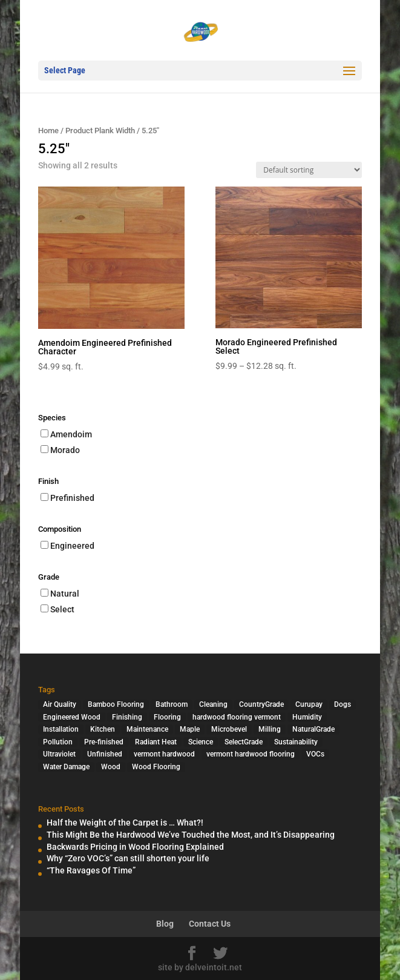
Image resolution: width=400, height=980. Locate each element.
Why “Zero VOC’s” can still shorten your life (128, 858)
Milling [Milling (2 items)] (270, 729)
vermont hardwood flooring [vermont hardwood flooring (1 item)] (251, 754)
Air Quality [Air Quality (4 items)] (60, 704)
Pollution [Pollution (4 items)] (58, 742)
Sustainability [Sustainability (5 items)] (296, 742)
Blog (165, 924)
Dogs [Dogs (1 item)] (343, 704)
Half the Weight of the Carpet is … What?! (125, 823)
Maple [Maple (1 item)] (190, 729)
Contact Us (210, 924)
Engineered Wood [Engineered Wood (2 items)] (72, 717)
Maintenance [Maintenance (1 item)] (147, 729)
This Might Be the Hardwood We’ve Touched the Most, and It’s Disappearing (191, 835)
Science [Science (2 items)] (201, 742)
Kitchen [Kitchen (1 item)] (103, 729)
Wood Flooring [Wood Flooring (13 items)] (156, 767)
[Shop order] (309, 170)
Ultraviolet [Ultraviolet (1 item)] (59, 754)
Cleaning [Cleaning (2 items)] (213, 704)
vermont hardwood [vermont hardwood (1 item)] (164, 754)
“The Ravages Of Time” (91, 870)
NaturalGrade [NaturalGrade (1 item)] (313, 729)
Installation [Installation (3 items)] (61, 729)
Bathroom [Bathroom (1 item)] (172, 704)
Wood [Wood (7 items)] (111, 767)
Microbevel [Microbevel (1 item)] (229, 729)
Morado (65, 450)
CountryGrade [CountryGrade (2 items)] (261, 704)
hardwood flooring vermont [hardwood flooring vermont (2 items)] (237, 717)
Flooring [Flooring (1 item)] (167, 717)
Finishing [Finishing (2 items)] (127, 717)
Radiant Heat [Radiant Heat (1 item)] (156, 742)
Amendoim (71, 434)
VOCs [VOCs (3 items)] (315, 754)
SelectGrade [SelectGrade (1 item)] (244, 742)
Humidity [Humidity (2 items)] (307, 717)
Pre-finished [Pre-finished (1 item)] (104, 742)
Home (48, 131)
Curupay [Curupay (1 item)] (309, 704)
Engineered (72, 546)
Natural (65, 594)
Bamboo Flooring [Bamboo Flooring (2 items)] (116, 704)
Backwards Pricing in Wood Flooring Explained (135, 847)
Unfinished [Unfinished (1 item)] (105, 754)
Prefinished (72, 498)
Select (62, 609)
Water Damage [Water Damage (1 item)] (66, 767)
